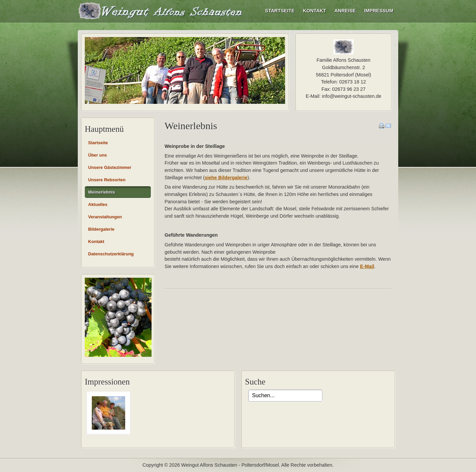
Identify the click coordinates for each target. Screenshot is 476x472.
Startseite (280, 11)
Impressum (379, 11)
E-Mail (367, 266)
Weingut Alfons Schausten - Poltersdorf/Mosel (161, 11)
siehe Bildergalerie (226, 178)
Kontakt (315, 11)
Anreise (345, 11)
